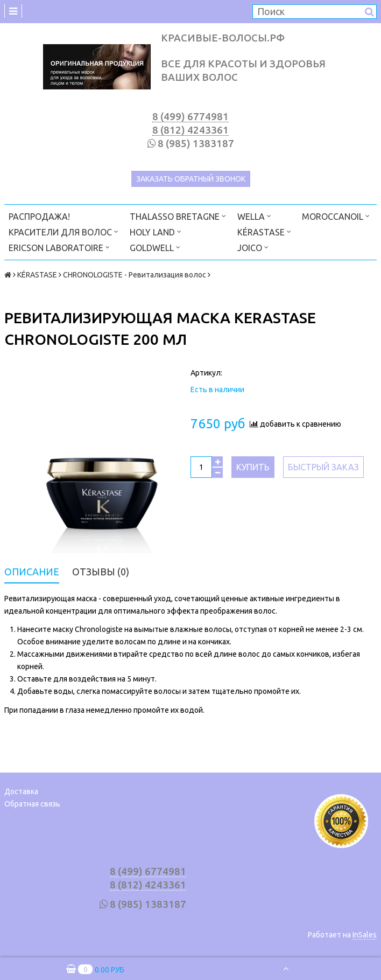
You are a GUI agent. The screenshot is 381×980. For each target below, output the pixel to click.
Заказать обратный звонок (191, 179)
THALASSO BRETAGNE (178, 216)
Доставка (21, 791)
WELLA (254, 216)
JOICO (253, 247)
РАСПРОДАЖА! (39, 217)
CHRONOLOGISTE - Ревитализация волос (135, 275)
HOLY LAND (156, 231)
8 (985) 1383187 (196, 144)
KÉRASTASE (264, 231)
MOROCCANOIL (336, 216)
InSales (365, 935)
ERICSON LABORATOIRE (59, 247)
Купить (253, 467)
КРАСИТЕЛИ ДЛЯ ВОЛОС (63, 231)
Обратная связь (32, 804)
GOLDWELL (155, 247)
